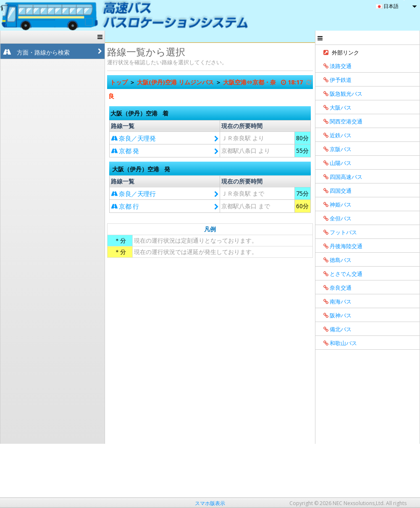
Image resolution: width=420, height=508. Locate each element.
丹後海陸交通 (340, 246)
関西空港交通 (340, 121)
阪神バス (335, 315)
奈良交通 (335, 288)
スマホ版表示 (210, 503)
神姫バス (335, 204)
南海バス (335, 301)
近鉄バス (335, 135)
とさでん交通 (340, 274)
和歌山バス (337, 343)
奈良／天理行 (133, 194)
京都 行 (125, 206)
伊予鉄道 (335, 80)
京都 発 (125, 151)
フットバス (337, 232)
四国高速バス (340, 177)
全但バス (335, 218)
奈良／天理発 (133, 138)
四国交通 (335, 191)
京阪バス (335, 149)
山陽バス (335, 163)
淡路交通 (335, 66)
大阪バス (335, 107)
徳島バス (335, 260)
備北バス (335, 329)
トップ (120, 82)
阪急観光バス (340, 94)
